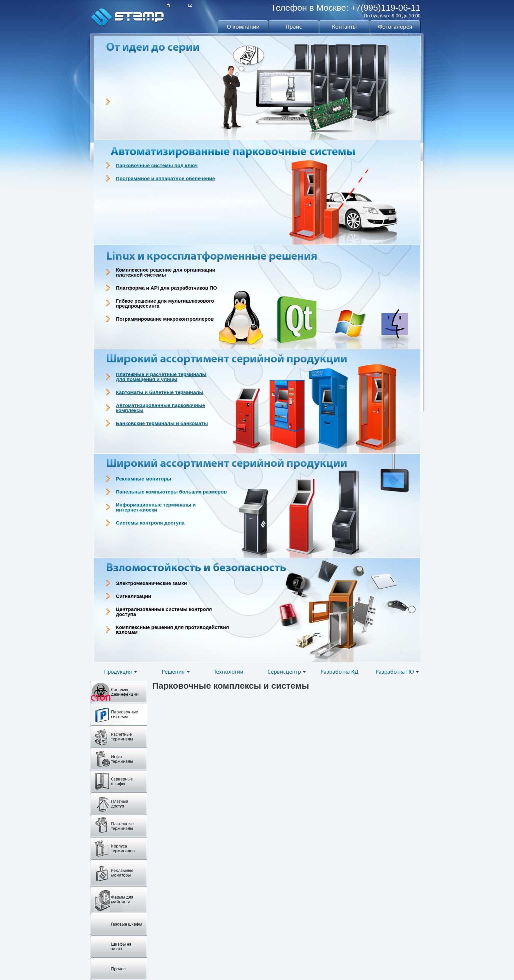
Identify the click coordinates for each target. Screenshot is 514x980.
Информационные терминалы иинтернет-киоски (156, 507)
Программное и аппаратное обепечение (166, 178)
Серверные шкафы (122, 781)
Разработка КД (340, 672)
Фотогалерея (395, 27)
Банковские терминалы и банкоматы (162, 423)
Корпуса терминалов (123, 848)
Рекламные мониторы (144, 479)
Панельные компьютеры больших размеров (171, 492)
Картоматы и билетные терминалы (160, 392)
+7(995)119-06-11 (386, 8)
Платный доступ (120, 804)
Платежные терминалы (122, 826)
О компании (243, 27)
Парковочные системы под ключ (157, 165)
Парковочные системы (125, 714)
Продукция (118, 672)
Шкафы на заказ (121, 946)
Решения (173, 672)
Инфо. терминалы (122, 759)
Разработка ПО (395, 672)
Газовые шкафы (127, 924)
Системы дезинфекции (125, 692)
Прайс (294, 27)
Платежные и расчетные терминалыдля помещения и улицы (161, 377)
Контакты (344, 27)
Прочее (118, 969)
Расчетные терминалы (122, 737)
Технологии (229, 672)
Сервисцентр (284, 672)
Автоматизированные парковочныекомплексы (161, 408)
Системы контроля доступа (150, 523)
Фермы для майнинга (122, 899)
